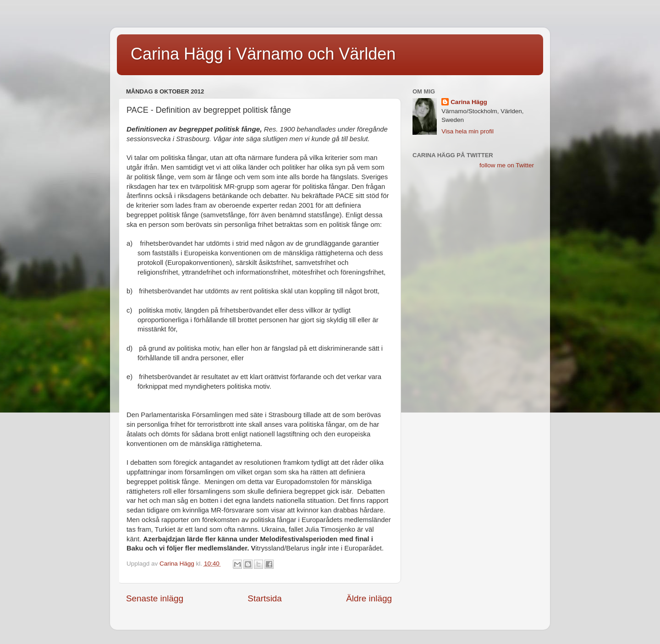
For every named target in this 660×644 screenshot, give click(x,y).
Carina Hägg (469, 102)
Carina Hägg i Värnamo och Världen (263, 54)
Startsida (265, 598)
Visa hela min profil (467, 131)
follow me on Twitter (507, 165)
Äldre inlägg (369, 598)
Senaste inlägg (155, 598)
